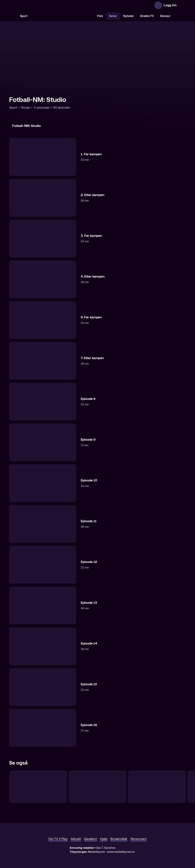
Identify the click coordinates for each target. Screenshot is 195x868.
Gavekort (90, 839)
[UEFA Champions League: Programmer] (157, 787)
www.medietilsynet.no (121, 852)
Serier (113, 16)
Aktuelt (76, 839)
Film (100, 16)
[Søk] (13, 16)
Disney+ (165, 16)
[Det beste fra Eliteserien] (38, 787)
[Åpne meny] (182, 5)
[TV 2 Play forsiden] (38, 5)
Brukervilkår (119, 839)
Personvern (139, 839)
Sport (24, 16)
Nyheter (129, 16)
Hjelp (104, 839)
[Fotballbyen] (97, 787)
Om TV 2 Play (58, 839)
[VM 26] (62, 16)
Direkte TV (147, 16)
